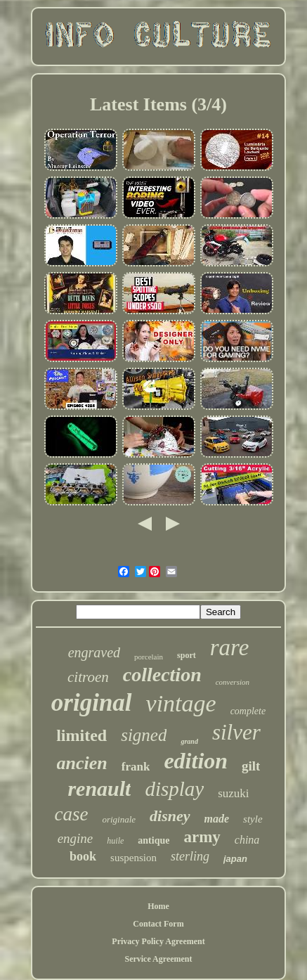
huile (115, 841)
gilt (251, 766)
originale (119, 819)
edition (196, 761)
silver (236, 732)
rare (230, 647)
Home (158, 906)
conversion (233, 682)
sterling (190, 856)
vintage (181, 703)
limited (81, 735)
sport (187, 655)
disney (170, 816)
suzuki (233, 793)
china (247, 840)
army (202, 837)
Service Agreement (158, 959)
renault (99, 788)
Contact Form (158, 924)
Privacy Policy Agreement (158, 941)
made (217, 819)
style (253, 819)
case (71, 814)
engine (76, 838)
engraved (94, 652)
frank (136, 767)
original (92, 703)
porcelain (149, 657)
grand (189, 741)
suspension (133, 858)
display (174, 789)
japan (235, 859)
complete (248, 711)
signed (144, 735)
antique (153, 840)
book (83, 856)
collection (162, 675)
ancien (82, 763)
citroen (88, 677)
